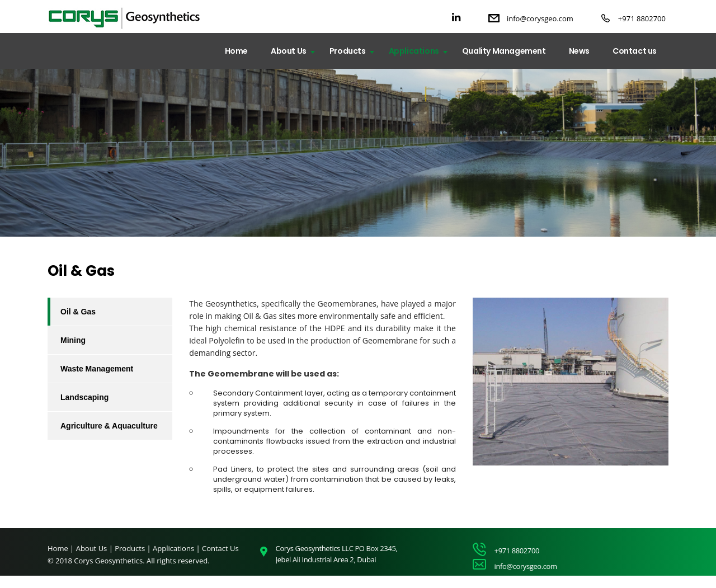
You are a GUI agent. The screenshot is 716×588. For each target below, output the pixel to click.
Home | (61, 548)
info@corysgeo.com (540, 18)
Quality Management (504, 51)
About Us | (96, 548)
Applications (414, 51)
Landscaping (84, 397)
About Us (289, 51)
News (579, 51)
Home (236, 51)
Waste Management (97, 369)
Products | (134, 548)
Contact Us (220, 548)
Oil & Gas (78, 312)
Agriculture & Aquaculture (109, 426)
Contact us (635, 51)
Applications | (177, 548)
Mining (73, 340)
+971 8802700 (642, 18)
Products (348, 51)
